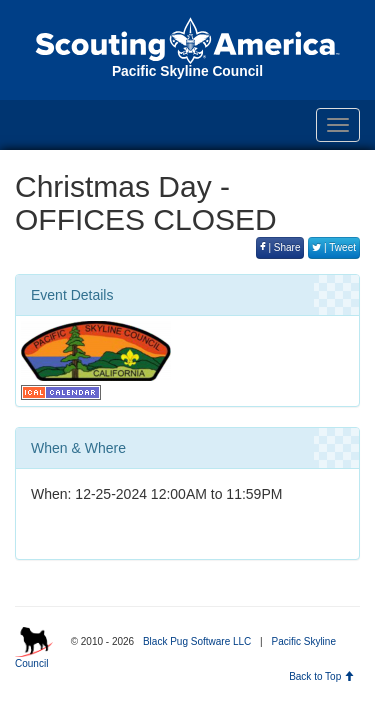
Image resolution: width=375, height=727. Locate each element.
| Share (280, 247)
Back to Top (321, 676)
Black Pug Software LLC (197, 641)
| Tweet (334, 247)
